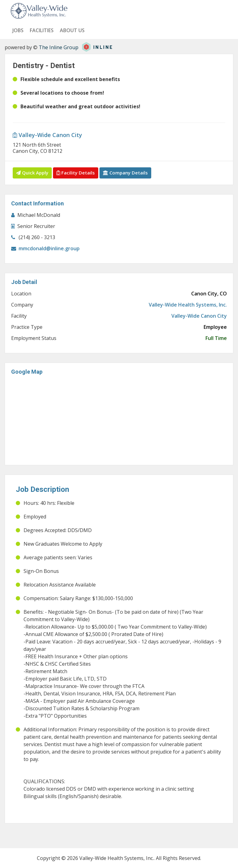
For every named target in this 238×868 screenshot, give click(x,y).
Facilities (42, 30)
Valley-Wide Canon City (47, 135)
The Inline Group (59, 47)
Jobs (18, 30)
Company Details (125, 173)
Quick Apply (32, 173)
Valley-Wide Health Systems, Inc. (188, 305)
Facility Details (76, 173)
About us (72, 30)
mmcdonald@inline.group (49, 248)
